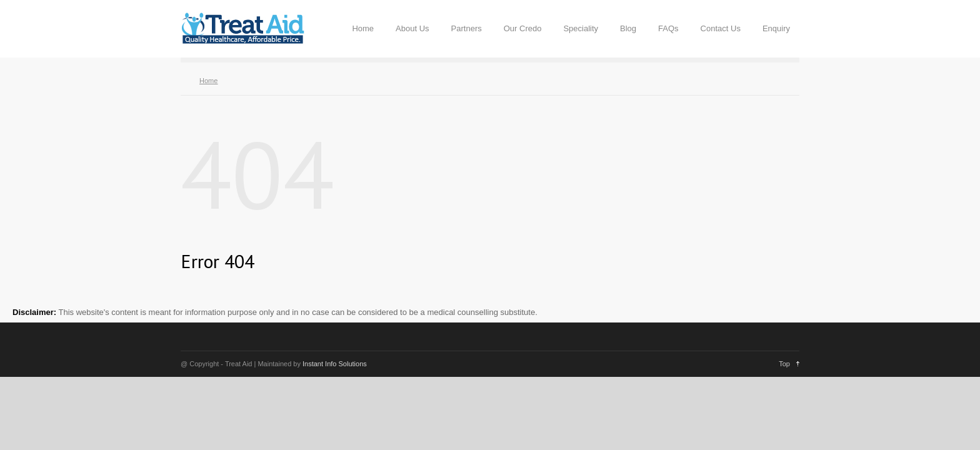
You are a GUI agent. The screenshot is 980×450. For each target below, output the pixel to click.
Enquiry (776, 28)
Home (363, 28)
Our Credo (523, 28)
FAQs (668, 28)
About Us (412, 28)
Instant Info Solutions (335, 364)
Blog (628, 28)
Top (784, 364)
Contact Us (721, 28)
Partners (467, 28)
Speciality (581, 28)
